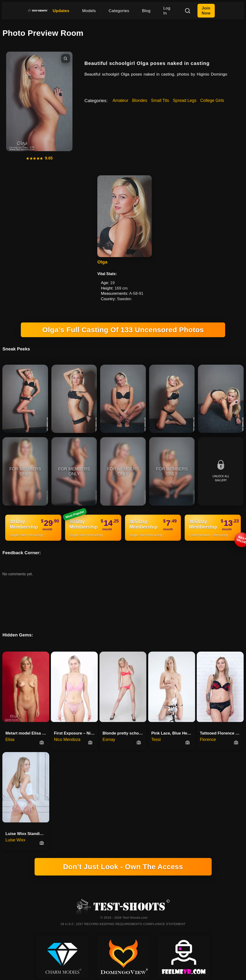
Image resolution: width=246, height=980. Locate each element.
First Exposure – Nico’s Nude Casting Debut (76, 733)
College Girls (212, 100)
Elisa (10, 740)
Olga (102, 262)
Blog (146, 11)
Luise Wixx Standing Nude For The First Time (27, 834)
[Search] (188, 11)
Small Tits (160, 100)
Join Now (206, 11)
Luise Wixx (15, 840)
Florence (208, 740)
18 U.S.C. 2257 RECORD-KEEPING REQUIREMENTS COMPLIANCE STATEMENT (123, 924)
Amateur (121, 100)
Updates (61, 11)
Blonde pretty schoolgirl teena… (124, 733)
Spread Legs (185, 100)
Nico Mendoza (67, 740)
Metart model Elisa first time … (27, 733)
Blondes (140, 100)
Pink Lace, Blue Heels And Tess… (173, 733)
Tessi (156, 740)
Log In (167, 11)
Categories (119, 11)
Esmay (109, 740)
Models (89, 11)
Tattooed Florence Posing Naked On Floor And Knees (222, 733)
